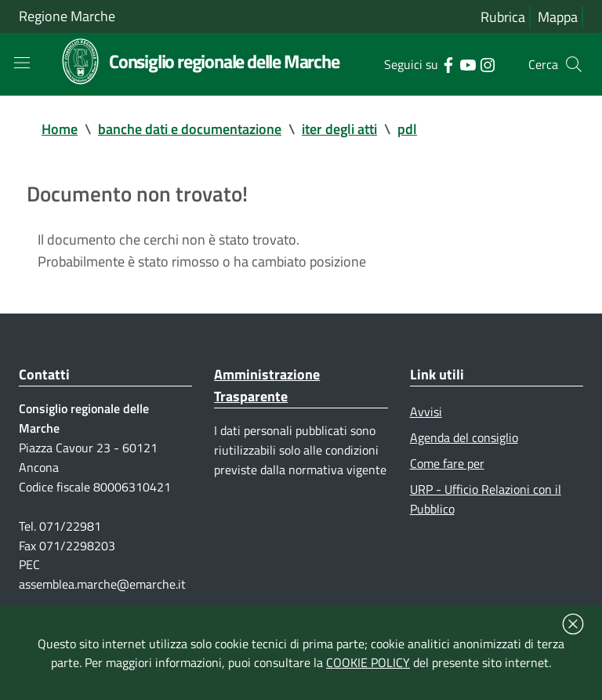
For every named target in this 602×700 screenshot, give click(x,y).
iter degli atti (339, 129)
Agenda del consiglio (464, 437)
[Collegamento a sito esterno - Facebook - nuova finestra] (448, 63)
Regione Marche (67, 16)
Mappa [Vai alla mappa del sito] (558, 17)
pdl (407, 129)
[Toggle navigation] (22, 63)
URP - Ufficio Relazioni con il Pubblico (486, 499)
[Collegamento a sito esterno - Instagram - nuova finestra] (487, 63)
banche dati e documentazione (190, 129)
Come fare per (447, 463)
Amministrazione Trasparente (267, 385)
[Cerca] (574, 64)
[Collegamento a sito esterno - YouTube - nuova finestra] (468, 63)
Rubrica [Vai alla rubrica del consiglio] (503, 17)
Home (60, 129)
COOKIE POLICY (368, 662)
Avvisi (426, 412)
